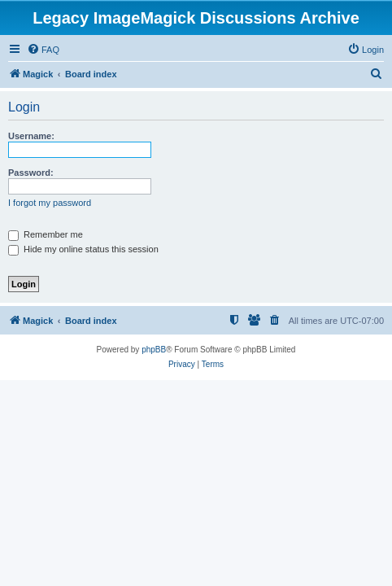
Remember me (46, 234)
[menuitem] (43, 50)
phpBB (154, 350)
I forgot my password (50, 203)
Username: (31, 136)
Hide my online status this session (83, 249)
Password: (31, 173)
